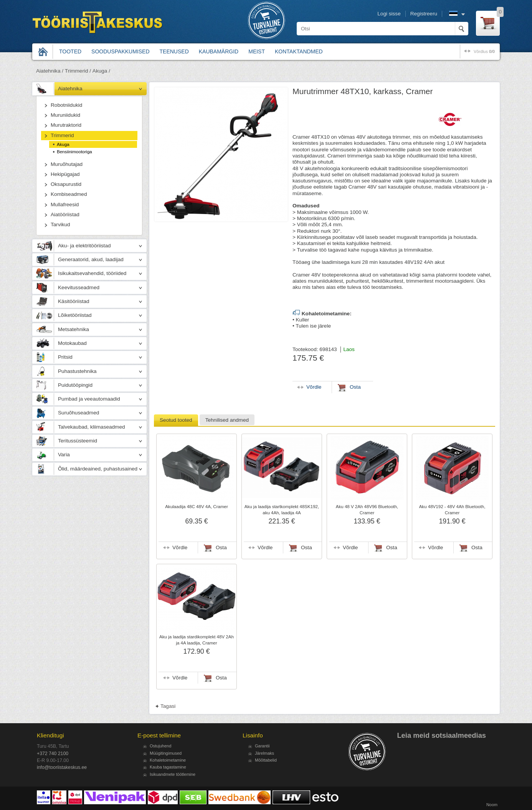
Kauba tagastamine (168, 767)
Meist (257, 51)
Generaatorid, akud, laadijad (91, 259)
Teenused (174, 51)
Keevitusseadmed (79, 287)
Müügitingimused (166, 753)
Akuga (63, 144)
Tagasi (168, 706)
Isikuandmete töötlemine (173, 774)
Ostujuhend (160, 746)
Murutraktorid (66, 125)
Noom (492, 805)
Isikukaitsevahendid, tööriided (92, 273)
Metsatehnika (74, 329)
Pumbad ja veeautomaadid (89, 399)
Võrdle (180, 547)
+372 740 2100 (53, 754)
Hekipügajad (65, 174)
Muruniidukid (65, 115)
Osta (221, 547)
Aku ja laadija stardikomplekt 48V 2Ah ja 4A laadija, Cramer (197, 640)
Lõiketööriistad (75, 315)
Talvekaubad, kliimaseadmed (92, 427)
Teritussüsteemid (78, 441)
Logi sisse (389, 14)
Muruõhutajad (67, 164)
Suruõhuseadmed (78, 413)
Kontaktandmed (299, 51)
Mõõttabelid (266, 760)
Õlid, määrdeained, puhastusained (98, 469)
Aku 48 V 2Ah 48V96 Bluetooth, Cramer (367, 510)
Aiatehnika (70, 89)
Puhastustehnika (77, 371)
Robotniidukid (66, 105)
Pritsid (65, 357)
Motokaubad (72, 343)
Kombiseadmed (69, 194)
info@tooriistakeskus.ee (62, 767)
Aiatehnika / (50, 71)
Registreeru (424, 14)
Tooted (70, 51)
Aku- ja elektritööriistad (84, 246)
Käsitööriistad (74, 301)
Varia (64, 455)
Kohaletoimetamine (168, 760)
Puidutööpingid (75, 385)
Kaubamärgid (219, 51)
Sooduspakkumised (120, 51)
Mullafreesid (65, 205)
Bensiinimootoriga (74, 152)
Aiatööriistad (65, 215)
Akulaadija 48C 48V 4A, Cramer (197, 507)
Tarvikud (60, 224)
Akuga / (101, 71)
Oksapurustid (66, 184)
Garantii (262, 746)
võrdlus (484, 51)
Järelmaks (264, 753)
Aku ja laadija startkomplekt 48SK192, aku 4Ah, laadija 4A (282, 510)
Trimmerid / (78, 71)
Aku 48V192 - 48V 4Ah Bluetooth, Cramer (452, 510)
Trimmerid (62, 135)
